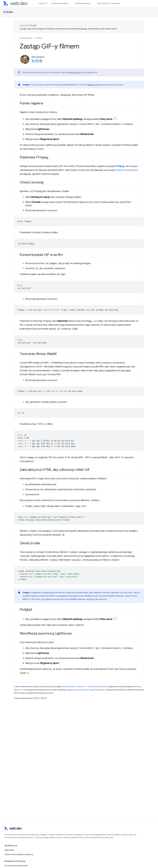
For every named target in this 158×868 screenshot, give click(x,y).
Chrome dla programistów (16, 865)
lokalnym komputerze (127, 170)
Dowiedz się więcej (60, 3)
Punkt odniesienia (83, 3)
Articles (8, 12)
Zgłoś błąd (9, 850)
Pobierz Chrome (94, 85)
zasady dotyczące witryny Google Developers (85, 690)
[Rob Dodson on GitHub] (37, 62)
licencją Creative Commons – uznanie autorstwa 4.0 (84, 687)
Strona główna (26, 38)
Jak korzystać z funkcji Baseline (111, 3)
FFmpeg (120, 166)
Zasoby (42, 3)
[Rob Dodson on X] (33, 62)
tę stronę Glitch (75, 72)
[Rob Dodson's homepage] (41, 62)
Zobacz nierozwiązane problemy (19, 854)
